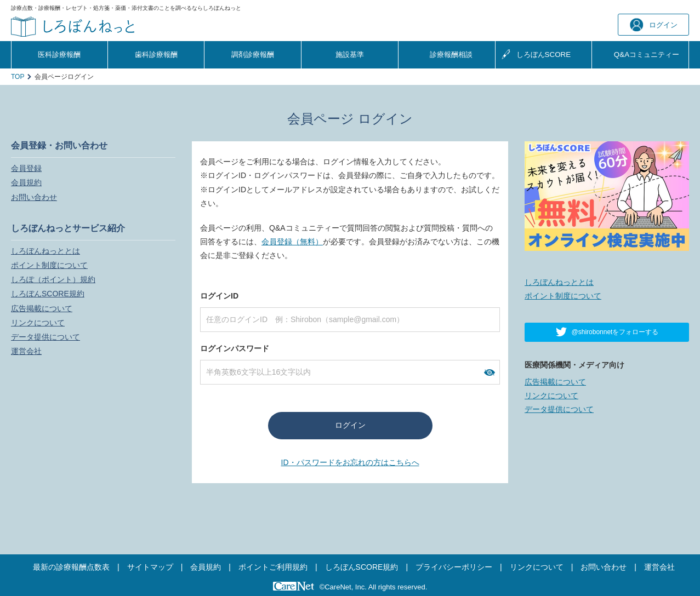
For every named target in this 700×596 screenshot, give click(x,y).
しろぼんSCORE (544, 55)
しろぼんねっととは (45, 251)
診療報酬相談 (451, 55)
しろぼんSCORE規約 (48, 294)
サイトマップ (150, 567)
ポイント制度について (49, 265)
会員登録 (26, 168)
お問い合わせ (34, 197)
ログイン (654, 25)
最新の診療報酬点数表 (71, 567)
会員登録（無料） (292, 242)
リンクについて (38, 323)
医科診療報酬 (59, 55)
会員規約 (26, 182)
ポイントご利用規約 (273, 567)
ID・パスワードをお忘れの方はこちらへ (350, 462)
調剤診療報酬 (253, 55)
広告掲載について (42, 308)
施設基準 (350, 55)
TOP (18, 77)
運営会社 (26, 351)
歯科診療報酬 (156, 55)
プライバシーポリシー (454, 567)
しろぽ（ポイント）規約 (53, 279)
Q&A (647, 55)
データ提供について (45, 337)
